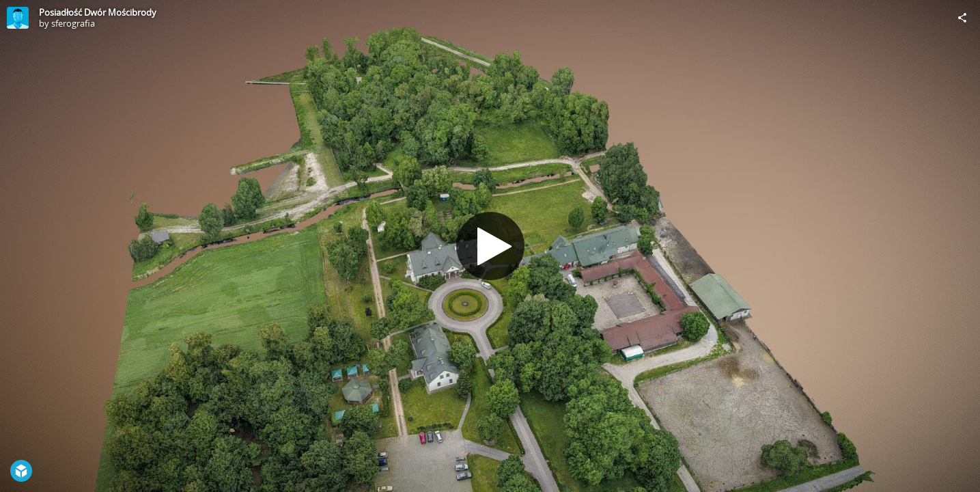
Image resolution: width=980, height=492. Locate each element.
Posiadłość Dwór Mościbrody (98, 12)
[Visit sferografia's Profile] (18, 18)
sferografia (73, 23)
